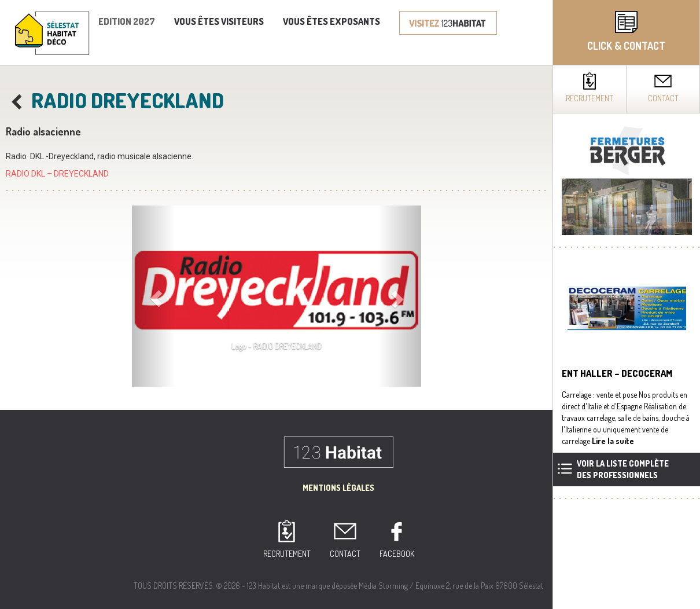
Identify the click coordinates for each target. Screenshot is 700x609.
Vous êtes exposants (331, 21)
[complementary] (626, 304)
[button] (154, 296)
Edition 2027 (127, 21)
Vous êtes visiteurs (219, 21)
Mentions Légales (338, 488)
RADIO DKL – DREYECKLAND (57, 174)
